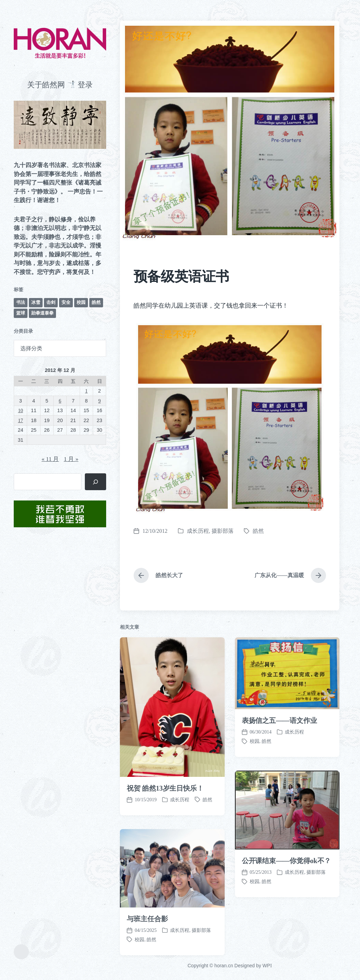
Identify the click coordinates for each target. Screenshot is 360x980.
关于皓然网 (46, 85)
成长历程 (198, 531)
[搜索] (96, 482)
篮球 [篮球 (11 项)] (21, 313)
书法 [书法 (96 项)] (21, 302)
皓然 (258, 531)
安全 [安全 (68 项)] (66, 302)
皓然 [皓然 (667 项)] (96, 302)
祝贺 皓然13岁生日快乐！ (165, 823)
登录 (85, 85)
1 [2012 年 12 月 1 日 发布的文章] (86, 391)
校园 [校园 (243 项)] (81, 302)
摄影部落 (223, 531)
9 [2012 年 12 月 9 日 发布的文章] (99, 401)
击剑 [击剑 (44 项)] (51, 302)
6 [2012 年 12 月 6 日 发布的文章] (60, 401)
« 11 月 (50, 459)
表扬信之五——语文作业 (279, 755)
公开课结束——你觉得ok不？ (286, 895)
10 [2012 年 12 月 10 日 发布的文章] (20, 410)
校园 (255, 916)
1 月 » (71, 459)
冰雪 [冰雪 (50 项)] (36, 302)
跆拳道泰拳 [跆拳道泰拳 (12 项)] (42, 313)
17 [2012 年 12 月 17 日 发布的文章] (20, 420)
